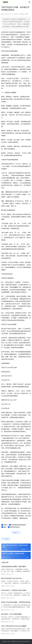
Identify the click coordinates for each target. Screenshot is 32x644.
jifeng (3, 14)
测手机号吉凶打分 (15, 527)
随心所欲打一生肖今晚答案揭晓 (11, 614)
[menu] (29, 2)
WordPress (27, 642)
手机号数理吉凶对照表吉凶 (19, 525)
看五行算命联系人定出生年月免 (11, 578)
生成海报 (6, 539)
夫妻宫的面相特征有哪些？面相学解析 (14, 567)
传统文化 (22, 14)
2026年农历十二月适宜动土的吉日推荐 (14, 590)
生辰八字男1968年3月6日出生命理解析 (14, 626)
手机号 (5, 525)
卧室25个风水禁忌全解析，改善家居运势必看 (16, 602)
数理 (5, 527)
